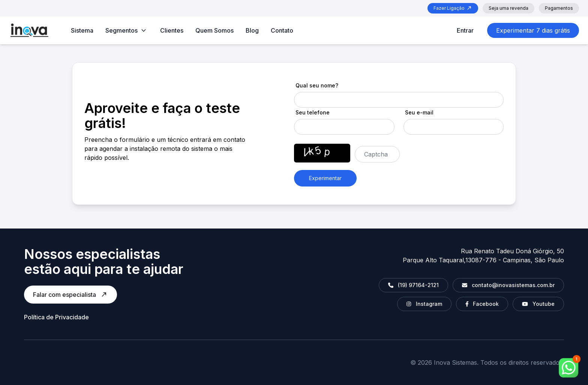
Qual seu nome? (317, 85)
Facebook (482, 304)
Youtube (538, 304)
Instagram (424, 304)
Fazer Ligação (453, 8)
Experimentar (325, 178)
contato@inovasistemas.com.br (508, 285)
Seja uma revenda (508, 8)
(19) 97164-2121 (413, 285)
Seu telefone (313, 112)
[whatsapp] (570, 366)
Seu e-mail (419, 112)
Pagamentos (559, 8)
